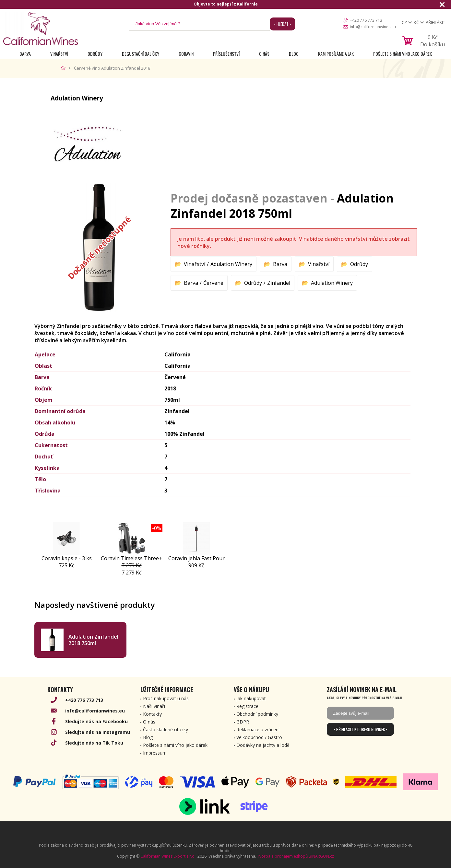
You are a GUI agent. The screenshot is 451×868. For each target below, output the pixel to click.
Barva (25, 54)
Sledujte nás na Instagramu (98, 732)
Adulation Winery (231, 264)
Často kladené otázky (166, 729)
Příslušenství (226, 54)
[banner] (41, 29)
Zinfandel (279, 283)
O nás (264, 54)
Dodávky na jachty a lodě (263, 745)
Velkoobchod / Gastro (259, 737)
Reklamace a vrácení (258, 729)
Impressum (155, 753)
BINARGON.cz (321, 856)
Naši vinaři (154, 706)
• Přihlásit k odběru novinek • (361, 729)
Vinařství (59, 54)
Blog (294, 54)
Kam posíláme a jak (336, 54)
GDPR (243, 722)
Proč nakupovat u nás (166, 698)
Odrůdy (95, 54)
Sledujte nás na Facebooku (96, 721)
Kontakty (152, 714)
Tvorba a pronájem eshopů (282, 856)
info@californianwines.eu (373, 27)
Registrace (247, 706)
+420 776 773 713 (366, 20)
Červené (213, 283)
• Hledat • (283, 24)
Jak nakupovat (251, 698)
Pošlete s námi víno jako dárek (403, 54)
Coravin (186, 54)
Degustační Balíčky (141, 54)
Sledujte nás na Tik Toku (94, 743)
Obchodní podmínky (257, 714)
